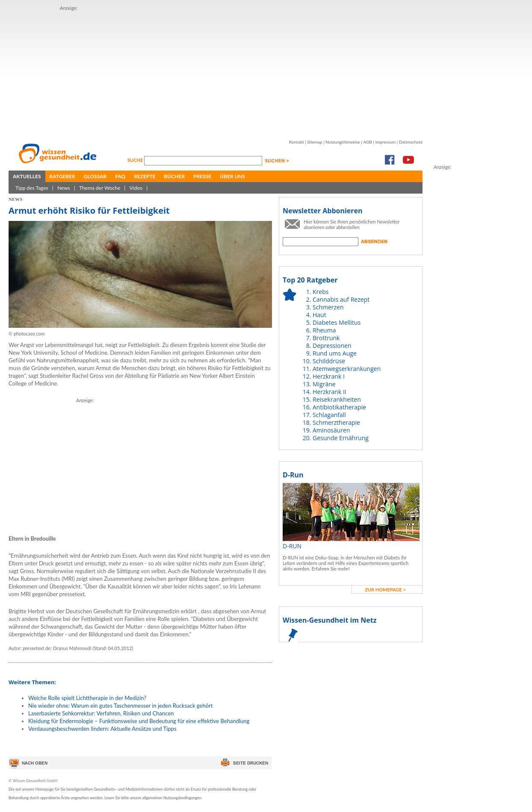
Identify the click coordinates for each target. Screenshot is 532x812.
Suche (136, 160)
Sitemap (315, 142)
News (64, 188)
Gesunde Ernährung (341, 438)
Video (136, 188)
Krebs (321, 292)
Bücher (174, 176)
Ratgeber (62, 176)
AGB (367, 142)
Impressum (385, 142)
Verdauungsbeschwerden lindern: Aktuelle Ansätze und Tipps (102, 729)
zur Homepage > (385, 590)
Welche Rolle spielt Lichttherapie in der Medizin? (87, 698)
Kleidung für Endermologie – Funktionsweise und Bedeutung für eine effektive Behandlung (139, 721)
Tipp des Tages (32, 188)
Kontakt (297, 142)
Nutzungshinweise (343, 142)
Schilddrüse (329, 361)
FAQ (120, 176)
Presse (202, 176)
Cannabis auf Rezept (341, 299)
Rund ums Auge (335, 353)
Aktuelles (27, 176)
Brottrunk (326, 338)
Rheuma (324, 330)
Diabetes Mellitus (337, 322)
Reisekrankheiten (337, 399)
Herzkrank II (330, 392)
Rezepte (145, 176)
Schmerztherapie (336, 422)
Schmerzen (328, 307)
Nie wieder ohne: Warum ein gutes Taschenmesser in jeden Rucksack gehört (120, 706)
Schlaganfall (329, 415)
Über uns (232, 176)
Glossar (95, 176)
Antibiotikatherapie (339, 407)
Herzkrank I (329, 376)
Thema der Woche (100, 188)
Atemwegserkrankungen (347, 369)
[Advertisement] (207, 72)
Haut (319, 315)
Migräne (324, 384)
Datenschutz (411, 142)
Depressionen (332, 346)
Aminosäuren (331, 430)
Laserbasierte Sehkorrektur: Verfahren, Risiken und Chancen (101, 713)
